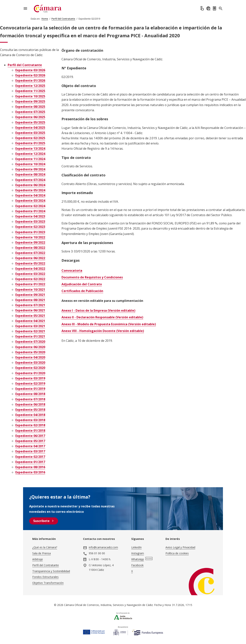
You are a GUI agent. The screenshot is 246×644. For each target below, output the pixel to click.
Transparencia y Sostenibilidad (51, 571)
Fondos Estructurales (45, 577)
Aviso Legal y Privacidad (180, 547)
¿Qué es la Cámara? (45, 547)
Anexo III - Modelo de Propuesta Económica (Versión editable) (109, 324)
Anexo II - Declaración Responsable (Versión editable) (102, 317)
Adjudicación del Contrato (82, 284)
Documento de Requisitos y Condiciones (92, 277)
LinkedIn (136, 547)
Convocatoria (72, 271)
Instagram (138, 553)
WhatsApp (138, 559)
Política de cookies (177, 553)
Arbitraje (38, 559)
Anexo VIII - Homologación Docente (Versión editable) (103, 331)
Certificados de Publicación (82, 291)
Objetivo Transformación (48, 583)
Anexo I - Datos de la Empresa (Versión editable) (98, 310)
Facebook (137, 565)
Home (45, 19)
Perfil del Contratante (63, 19)
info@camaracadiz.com (103, 547)
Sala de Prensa (42, 553)
